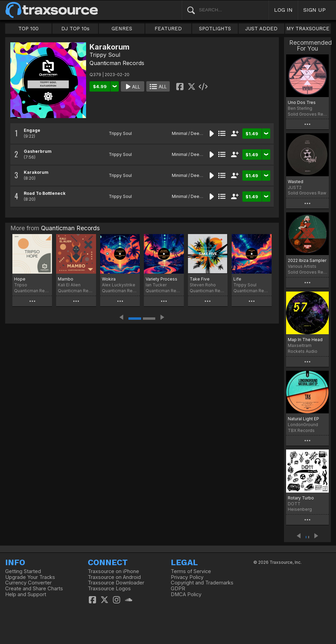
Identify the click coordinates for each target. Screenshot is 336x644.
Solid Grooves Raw (307, 193)
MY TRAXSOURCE (308, 29)
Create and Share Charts (34, 589)
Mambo (66, 279)
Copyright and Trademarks (202, 583)
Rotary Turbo (301, 498)
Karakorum (36, 172)
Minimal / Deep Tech (193, 133)
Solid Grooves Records (307, 114)
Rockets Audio (303, 351)
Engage (32, 130)
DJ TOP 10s (75, 29)
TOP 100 (28, 29)
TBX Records (301, 430)
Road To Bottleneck (45, 193)
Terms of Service (191, 571)
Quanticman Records (117, 63)
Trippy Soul (105, 55)
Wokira (109, 279)
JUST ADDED (261, 29)
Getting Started (23, 571)
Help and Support (26, 594)
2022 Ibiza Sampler (307, 260)
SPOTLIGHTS (215, 29)
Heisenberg (300, 509)
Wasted (296, 182)
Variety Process (161, 279)
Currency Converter (28, 583)
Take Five (200, 279)
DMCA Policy (186, 594)
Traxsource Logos (109, 589)
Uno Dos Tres (302, 102)
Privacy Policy (187, 577)
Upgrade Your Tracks (30, 577)
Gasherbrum (38, 151)
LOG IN (283, 10)
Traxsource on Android (114, 577)
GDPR (178, 589)
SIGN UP (314, 10)
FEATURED (168, 29)
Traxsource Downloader (116, 583)
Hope (20, 279)
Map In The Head (305, 340)
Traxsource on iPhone (113, 571)
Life (237, 279)
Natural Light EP (303, 419)
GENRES (122, 29)
